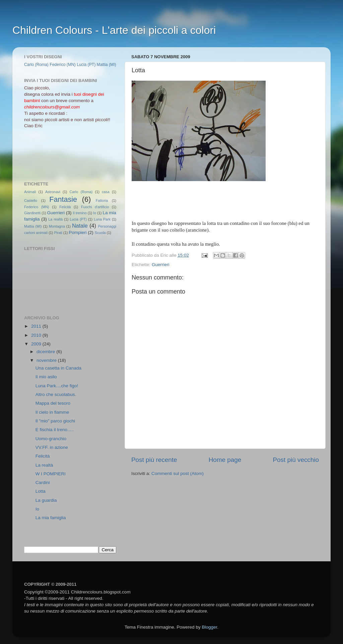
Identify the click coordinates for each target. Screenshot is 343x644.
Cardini (43, 482)
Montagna (57, 226)
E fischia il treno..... (55, 430)
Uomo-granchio (51, 439)
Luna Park (102, 219)
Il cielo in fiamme (52, 412)
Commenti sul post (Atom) (178, 473)
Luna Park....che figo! (57, 386)
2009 (37, 344)
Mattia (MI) (107, 65)
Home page (225, 460)
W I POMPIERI (51, 474)
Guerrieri (161, 265)
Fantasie (63, 199)
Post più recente (154, 460)
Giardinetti (32, 213)
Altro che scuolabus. (56, 394)
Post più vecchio (296, 460)
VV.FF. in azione (52, 447)
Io (95, 213)
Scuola (100, 233)
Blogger (209, 627)
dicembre (46, 352)
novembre (47, 360)
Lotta (41, 491)
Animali (30, 192)
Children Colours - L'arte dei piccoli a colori (114, 30)
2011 (37, 326)
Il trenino (80, 213)
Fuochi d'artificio (95, 207)
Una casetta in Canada (58, 368)
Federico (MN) (63, 65)
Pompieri (78, 232)
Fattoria (102, 200)
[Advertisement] (54, 154)
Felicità (65, 207)
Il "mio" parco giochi (55, 421)
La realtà (55, 219)
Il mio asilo (46, 377)
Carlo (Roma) (36, 65)
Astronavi (53, 192)
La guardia (46, 500)
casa (106, 192)
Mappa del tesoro (53, 403)
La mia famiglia (51, 518)
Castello (31, 200)
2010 (37, 335)
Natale (80, 226)
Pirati (58, 233)
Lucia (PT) (86, 65)
